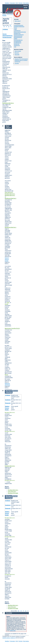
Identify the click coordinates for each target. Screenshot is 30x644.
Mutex (6, 375)
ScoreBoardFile (18, 41)
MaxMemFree (17, 33)
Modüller (7, 3)
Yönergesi (9, 393)
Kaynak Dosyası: (7, 37)
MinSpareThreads (13, 608)
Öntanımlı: (8, 403)
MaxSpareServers (18, 36)
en (4, 27)
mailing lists (13, 631)
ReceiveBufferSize (18, 40)
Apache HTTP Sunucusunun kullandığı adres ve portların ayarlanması (21, 60)
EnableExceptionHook (19, 27)
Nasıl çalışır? (18, 21)
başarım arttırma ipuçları (7, 259)
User (15, 47)
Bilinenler (17, 53)
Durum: (5, 34)
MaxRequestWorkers (8, 103)
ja (9, 27)
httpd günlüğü (18, 51)
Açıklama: (5, 29)
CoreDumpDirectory (19, 25)
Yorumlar (17, 63)
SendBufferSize (18, 43)
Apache (4, 14)
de (10, 25)
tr (11, 27)
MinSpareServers (18, 37)
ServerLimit (17, 44)
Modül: (7, 410)
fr (7, 27)
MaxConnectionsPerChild (20, 32)
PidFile (16, 39)
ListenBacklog (17, 31)
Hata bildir (17, 55)
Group (15, 28)
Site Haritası (26, 3)
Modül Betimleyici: (8, 36)
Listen (15, 29)
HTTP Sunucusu (11, 14)
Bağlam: (7, 406)
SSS (17, 3)
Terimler (20, 3)
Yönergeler (12, 3)
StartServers (17, 45)
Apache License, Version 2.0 (9, 638)
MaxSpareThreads (13, 493)
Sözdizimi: (8, 400)
